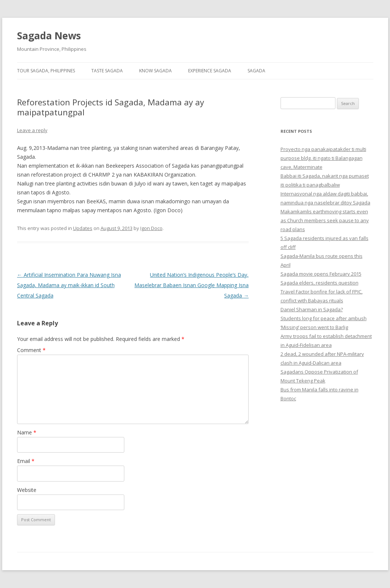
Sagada (256, 71)
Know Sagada (155, 71)
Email (26, 461)
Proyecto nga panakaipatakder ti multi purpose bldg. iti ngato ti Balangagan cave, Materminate (323, 158)
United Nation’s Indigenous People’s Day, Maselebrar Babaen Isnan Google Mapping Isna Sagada (191, 285)
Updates (83, 228)
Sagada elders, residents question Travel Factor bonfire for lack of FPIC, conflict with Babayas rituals (322, 292)
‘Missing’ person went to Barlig (314, 327)
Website (27, 490)
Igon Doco (151, 228)
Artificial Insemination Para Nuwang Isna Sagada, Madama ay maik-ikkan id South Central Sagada (69, 285)
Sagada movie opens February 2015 (321, 274)
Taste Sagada (107, 71)
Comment (31, 350)
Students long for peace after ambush (324, 318)
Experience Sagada (210, 71)
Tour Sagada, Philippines (46, 71)
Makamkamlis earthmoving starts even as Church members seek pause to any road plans (325, 220)
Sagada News (49, 36)
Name (27, 432)
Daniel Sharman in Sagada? (312, 309)
